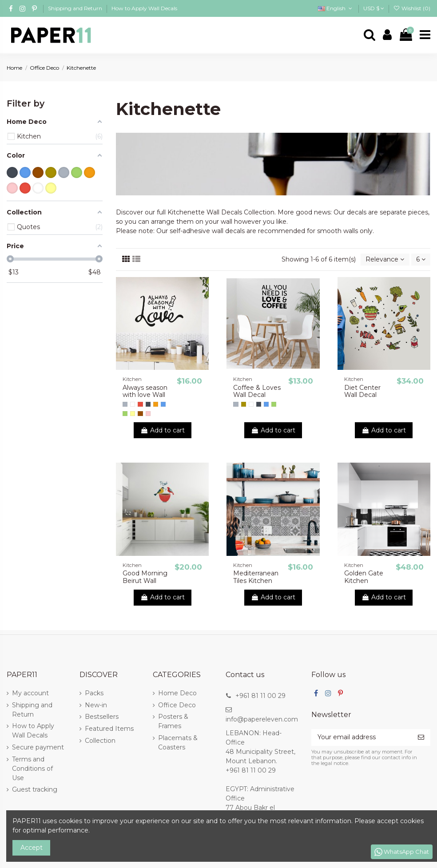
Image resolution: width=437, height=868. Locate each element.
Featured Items (109, 729)
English (336, 8)
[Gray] (125, 404)
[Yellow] (133, 414)
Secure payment (38, 747)
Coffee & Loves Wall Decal (257, 391)
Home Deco (177, 693)
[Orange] (156, 404)
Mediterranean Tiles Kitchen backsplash (256, 581)
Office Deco (177, 705)
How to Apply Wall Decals (144, 8)
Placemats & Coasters (178, 743)
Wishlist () (412, 8)
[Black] (148, 404)
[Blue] (163, 404)
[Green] (125, 414)
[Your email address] (362, 737)
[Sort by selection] (385, 260)
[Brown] (140, 414)
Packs (94, 693)
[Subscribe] (421, 737)
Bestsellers (102, 717)
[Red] (140, 404)
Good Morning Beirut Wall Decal (145, 581)
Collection (100, 741)
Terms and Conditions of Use (32, 769)
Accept (32, 848)
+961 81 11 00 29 (260, 696)
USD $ (374, 8)
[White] (133, 404)
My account (30, 693)
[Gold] (244, 404)
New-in (96, 705)
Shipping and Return (76, 8)
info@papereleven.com (262, 719)
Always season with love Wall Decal (145, 395)
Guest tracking (35, 789)
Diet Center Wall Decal (362, 391)
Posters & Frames (173, 721)
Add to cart (163, 430)
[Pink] (148, 414)
